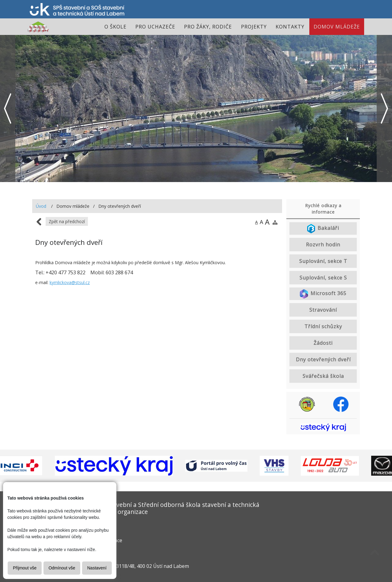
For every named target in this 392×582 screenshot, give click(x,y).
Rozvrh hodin (323, 245)
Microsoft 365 (323, 294)
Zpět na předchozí (67, 221)
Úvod (41, 206)
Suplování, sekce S (323, 278)
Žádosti (323, 343)
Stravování (323, 310)
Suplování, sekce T (323, 261)
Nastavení (97, 568)
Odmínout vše (62, 568)
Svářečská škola (323, 376)
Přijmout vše (25, 568)
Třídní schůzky (323, 326)
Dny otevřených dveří (323, 359)
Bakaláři (323, 229)
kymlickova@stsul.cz (70, 282)
